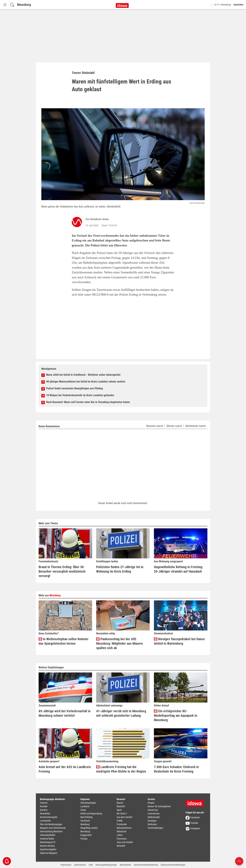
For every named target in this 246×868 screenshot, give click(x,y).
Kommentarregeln (49, 817)
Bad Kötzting (87, 817)
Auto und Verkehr (125, 842)
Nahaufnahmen (124, 828)
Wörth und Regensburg (91, 814)
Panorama (122, 839)
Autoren (44, 803)
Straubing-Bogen (88, 803)
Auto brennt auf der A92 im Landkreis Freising (65, 769)
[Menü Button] (5, 5)
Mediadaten (125, 865)
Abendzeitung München (51, 831)
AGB (91, 865)
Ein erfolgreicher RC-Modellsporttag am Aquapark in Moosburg (176, 716)
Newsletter (45, 814)
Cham (83, 810)
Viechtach (85, 821)
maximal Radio (47, 839)
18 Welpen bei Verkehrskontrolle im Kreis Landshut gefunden (80, 395)
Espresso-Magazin (49, 853)
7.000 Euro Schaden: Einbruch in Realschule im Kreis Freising (176, 769)
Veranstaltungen (155, 828)
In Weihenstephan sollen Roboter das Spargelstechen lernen (64, 641)
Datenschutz (80, 865)
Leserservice (154, 814)
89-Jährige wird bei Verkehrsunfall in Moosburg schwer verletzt (65, 713)
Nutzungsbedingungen (106, 865)
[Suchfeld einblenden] (12, 5)
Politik (120, 821)
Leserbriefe (45, 821)
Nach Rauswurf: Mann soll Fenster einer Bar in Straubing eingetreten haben (88, 402)
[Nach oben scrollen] (239, 861)
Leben (120, 835)
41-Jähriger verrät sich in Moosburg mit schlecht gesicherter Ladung (121, 713)
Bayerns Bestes (47, 846)
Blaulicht (121, 806)
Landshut (85, 806)
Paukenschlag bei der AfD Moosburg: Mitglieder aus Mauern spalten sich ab (119, 643)
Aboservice (153, 810)
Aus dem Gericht (124, 817)
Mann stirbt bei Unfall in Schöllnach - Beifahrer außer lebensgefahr (83, 375)
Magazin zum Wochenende (53, 828)
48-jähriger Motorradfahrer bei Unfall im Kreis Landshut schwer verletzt (86, 382)
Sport (119, 810)
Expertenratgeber (48, 849)
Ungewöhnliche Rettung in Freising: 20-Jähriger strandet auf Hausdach (178, 569)
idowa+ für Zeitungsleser (159, 806)
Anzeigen (152, 821)
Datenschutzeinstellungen (173, 865)
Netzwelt (121, 846)
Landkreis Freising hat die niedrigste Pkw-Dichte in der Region (121, 769)
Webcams (152, 824)
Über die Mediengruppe (51, 824)
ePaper (151, 803)
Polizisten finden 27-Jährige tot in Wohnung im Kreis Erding (120, 569)
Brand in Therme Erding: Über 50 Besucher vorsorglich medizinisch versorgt (62, 571)
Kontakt (44, 806)
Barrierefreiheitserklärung (146, 865)
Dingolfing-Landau (89, 828)
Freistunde (122, 824)
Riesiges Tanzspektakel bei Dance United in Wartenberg (179, 641)
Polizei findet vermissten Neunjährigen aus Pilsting (74, 388)
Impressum (66, 865)
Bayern (120, 803)
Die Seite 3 (122, 814)
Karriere (44, 810)
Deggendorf (86, 835)
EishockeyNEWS (48, 835)
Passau (84, 839)
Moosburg (24, 5)
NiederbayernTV (48, 842)
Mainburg (85, 824)
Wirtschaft (121, 831)
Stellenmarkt (154, 817)
